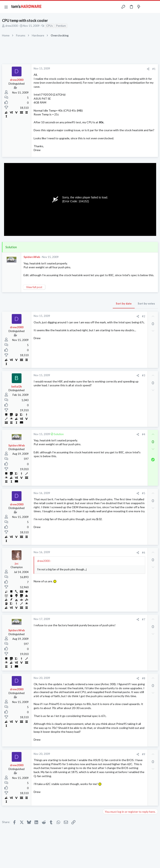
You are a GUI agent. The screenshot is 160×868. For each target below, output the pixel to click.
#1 (154, 69)
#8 (144, 678)
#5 (144, 493)
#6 (144, 553)
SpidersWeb (32, 257)
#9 (144, 754)
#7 (144, 619)
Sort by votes (146, 304)
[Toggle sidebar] (147, 7)
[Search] (155, 7)
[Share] (148, 69)
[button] (6, 7)
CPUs (49, 26)
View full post (34, 287)
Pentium (61, 26)
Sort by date (124, 304)
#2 (144, 316)
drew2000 (12, 26)
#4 (144, 434)
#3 (144, 375)
